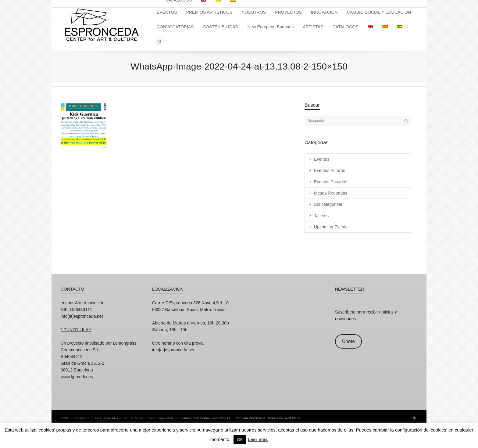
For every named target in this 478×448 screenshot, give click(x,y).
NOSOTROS (254, 12)
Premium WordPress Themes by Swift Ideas (267, 418)
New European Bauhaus (271, 27)
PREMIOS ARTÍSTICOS (209, 12)
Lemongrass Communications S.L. (206, 418)
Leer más (258, 439)
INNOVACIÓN (324, 12)
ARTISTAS (313, 27)
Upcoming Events (331, 227)
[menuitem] (370, 27)
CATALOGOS (346, 27)
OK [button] (240, 440)
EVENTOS (167, 12)
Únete (348, 341)
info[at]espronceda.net (82, 316)
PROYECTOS (288, 12)
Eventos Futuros (330, 170)
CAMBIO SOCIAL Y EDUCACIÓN (379, 12)
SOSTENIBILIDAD (221, 27)
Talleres (321, 216)
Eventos (322, 159)
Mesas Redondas (331, 193)
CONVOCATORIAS (175, 27)
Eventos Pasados (331, 182)
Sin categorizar (328, 204)
